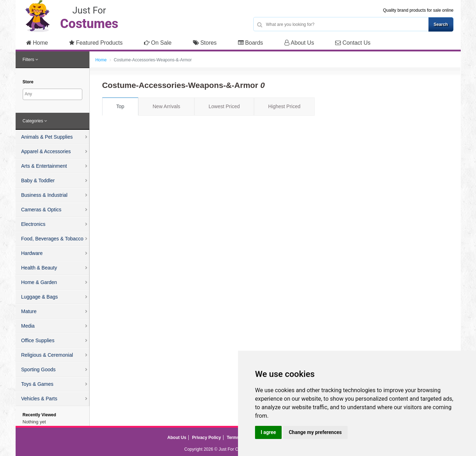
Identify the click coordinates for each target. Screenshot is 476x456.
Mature (29, 311)
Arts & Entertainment (44, 166)
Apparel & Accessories (46, 151)
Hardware (32, 253)
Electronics (33, 224)
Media (28, 326)
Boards (251, 43)
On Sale (158, 43)
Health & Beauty (39, 268)
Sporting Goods (38, 369)
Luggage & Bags (40, 297)
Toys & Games (37, 384)
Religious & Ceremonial (47, 355)
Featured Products (96, 43)
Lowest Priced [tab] (224, 106)
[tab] (52, 60)
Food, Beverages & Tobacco (52, 239)
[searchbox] (53, 94)
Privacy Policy (207, 438)
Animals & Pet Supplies (47, 137)
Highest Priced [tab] (284, 106)
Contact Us (353, 43)
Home (37, 43)
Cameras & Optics (41, 210)
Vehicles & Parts (39, 399)
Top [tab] (120, 106)
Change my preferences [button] (315, 432)
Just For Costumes (236, 449)
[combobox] (52, 94)
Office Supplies (38, 340)
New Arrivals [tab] (166, 106)
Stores (205, 43)
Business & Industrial (45, 195)
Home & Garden (39, 282)
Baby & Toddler (38, 180)
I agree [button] (268, 432)
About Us (299, 43)
